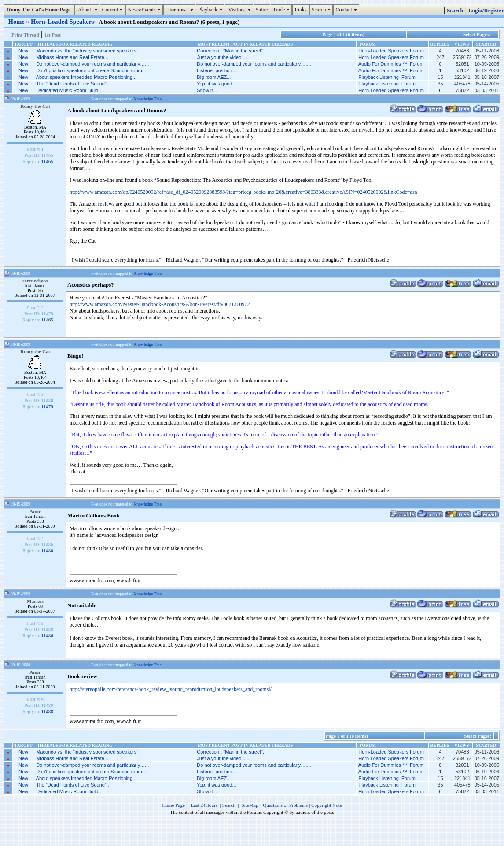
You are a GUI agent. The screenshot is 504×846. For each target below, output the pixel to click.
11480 (47, 550)
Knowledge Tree (147, 99)
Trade (283, 10)
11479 (47, 406)
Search (322, 10)
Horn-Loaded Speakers (63, 22)
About (88, 10)
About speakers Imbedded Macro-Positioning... (86, 77)
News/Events (145, 10)
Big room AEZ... (214, 77)
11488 (47, 711)
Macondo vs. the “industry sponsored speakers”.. (88, 51)
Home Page (173, 805)
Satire (262, 10)
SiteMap (250, 805)
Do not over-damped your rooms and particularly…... (92, 64)
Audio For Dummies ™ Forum (391, 64)
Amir (35, 511)
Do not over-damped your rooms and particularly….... (254, 64)
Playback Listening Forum (387, 77)
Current (114, 10)
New (23, 51)
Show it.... (207, 90)
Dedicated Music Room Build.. (68, 90)
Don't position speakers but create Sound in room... (91, 70)
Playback (211, 10)
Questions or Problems (285, 805)
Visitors (240, 10)
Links (300, 10)
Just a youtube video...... (223, 57)
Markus (35, 601)
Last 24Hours (204, 805)
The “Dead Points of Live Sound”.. (73, 84)
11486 (47, 635)
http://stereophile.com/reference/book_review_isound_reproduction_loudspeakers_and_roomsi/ (171, 689)
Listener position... (216, 70)
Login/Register (486, 11)
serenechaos (35, 281)
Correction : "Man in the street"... (232, 51)
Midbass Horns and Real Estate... (72, 57)
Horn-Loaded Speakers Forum (391, 51)
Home (17, 22)
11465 (47, 161)
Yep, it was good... (217, 84)
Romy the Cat (35, 106)
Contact (347, 10)
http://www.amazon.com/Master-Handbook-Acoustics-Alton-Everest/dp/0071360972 (160, 304)
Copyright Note (327, 805)
